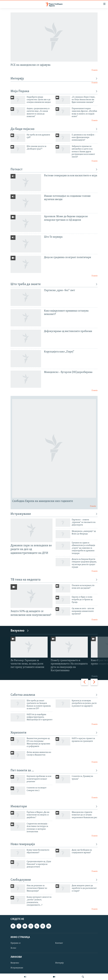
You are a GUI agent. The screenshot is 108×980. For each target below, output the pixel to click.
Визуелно (20, 631)
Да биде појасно (54, 129)
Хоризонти (54, 733)
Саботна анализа (54, 695)
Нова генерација (54, 844)
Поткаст (54, 169)
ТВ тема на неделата (54, 580)
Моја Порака (54, 91)
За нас (13, 948)
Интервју (54, 79)
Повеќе (95, 70)
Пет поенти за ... (54, 771)
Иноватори (54, 807)
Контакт (59, 943)
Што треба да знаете (54, 284)
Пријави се (16, 943)
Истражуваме (54, 514)
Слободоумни (54, 880)
